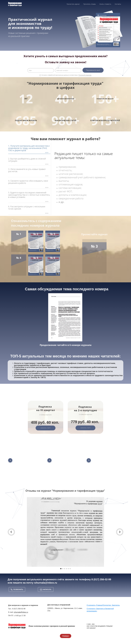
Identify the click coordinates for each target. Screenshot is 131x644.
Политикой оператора (85, 75)
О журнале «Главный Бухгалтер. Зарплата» (103, 605)
